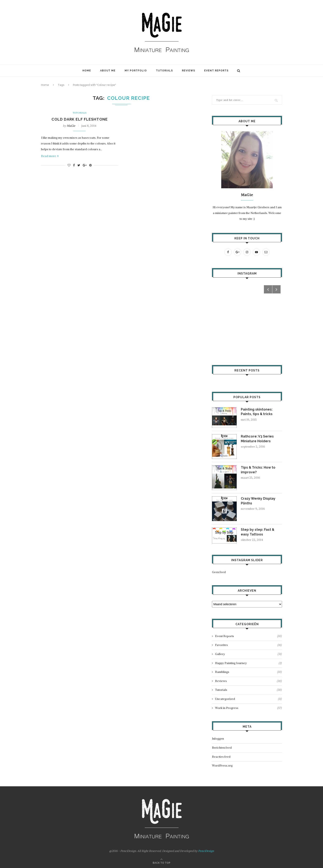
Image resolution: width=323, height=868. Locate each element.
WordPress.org (222, 766)
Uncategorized (248, 699)
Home (87, 71)
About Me (108, 71)
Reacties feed (221, 757)
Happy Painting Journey (248, 663)
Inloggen (218, 739)
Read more (50, 156)
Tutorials (164, 71)
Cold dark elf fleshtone (80, 119)
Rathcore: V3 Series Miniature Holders (257, 439)
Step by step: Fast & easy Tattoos (258, 532)
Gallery (248, 654)
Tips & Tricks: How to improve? (258, 470)
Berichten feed (222, 748)
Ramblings (248, 672)
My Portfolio (136, 71)
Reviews (188, 71)
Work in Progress (248, 708)
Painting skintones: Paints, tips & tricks (257, 412)
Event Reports (216, 71)
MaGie (71, 126)
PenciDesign (206, 851)
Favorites (248, 645)
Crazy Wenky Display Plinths (258, 501)
